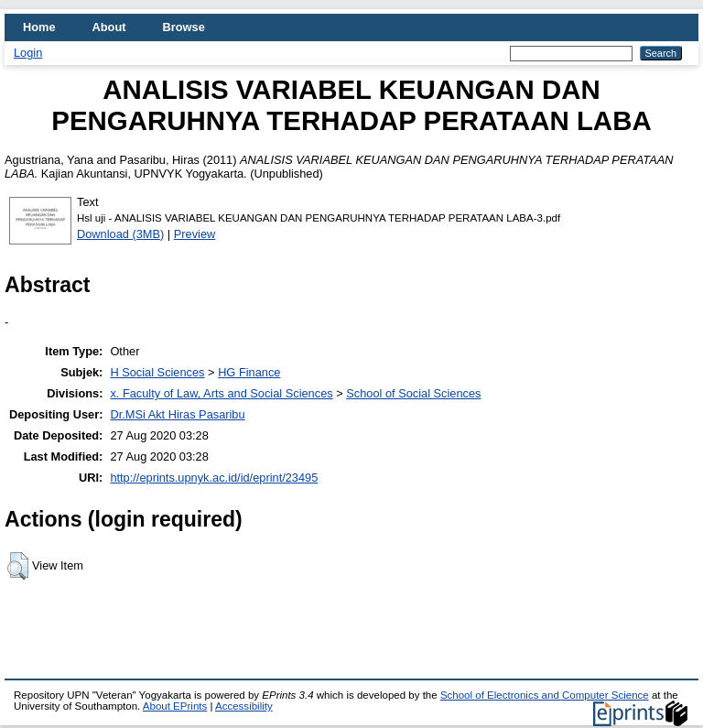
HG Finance (249, 372)
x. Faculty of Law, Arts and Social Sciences (221, 393)
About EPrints (175, 706)
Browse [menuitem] (184, 27)
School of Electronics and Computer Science (545, 695)
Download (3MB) (120, 234)
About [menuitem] (109, 27)
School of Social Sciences (413, 393)
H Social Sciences (157, 372)
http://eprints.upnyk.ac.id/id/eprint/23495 (214, 478)
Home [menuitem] (39, 27)
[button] (18, 566)
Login (28, 53)
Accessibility (244, 706)
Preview (195, 234)
